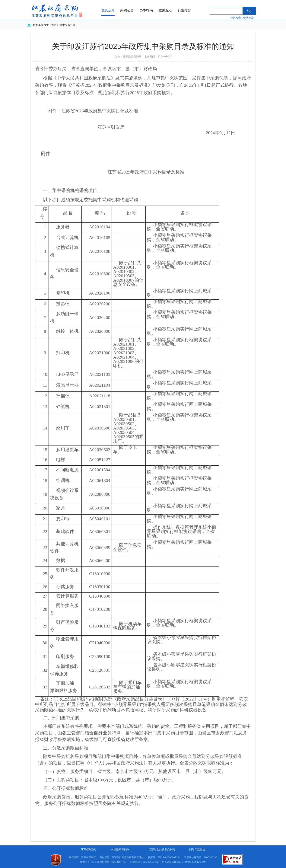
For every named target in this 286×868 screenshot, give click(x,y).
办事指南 (146, 10)
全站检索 (248, 18)
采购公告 (127, 10)
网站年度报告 (197, 849)
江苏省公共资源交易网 (162, 849)
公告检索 (236, 18)
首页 (54, 25)
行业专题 (185, 10)
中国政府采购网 (120, 849)
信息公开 (108, 10)
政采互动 (165, 10)
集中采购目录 (68, 25)
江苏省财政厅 (89, 849)
